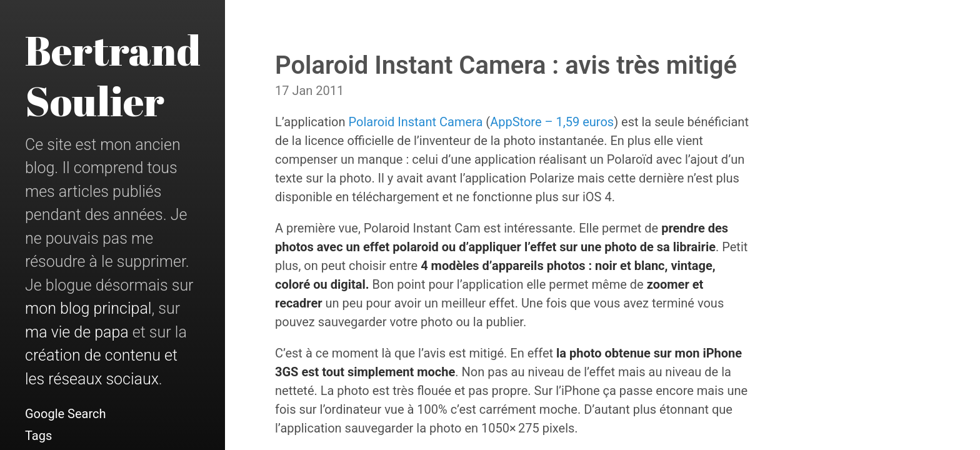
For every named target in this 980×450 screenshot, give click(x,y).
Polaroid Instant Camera (416, 122)
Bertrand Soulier (113, 75)
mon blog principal (88, 308)
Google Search (66, 414)
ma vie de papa (77, 332)
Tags (38, 436)
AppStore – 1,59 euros (552, 122)
